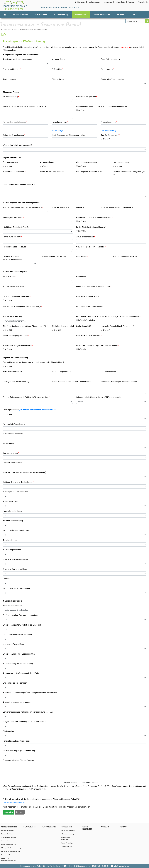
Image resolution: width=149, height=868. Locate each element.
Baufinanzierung (61, 15)
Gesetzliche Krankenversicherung (9, 859)
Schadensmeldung (67, 834)
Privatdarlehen (41, 15)
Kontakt (135, 15)
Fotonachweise (143, 2)
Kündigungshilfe (66, 846)
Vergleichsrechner (20, 15)
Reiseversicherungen (9, 855)
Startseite (80, 2)
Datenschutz (120, 2)
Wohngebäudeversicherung (10, 848)
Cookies (131, 2)
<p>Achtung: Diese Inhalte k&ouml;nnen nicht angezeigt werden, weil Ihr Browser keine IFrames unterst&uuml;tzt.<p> (74, 427)
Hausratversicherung (9, 844)
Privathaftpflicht (7, 834)
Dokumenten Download (65, 838)
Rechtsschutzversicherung (10, 851)
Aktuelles (121, 15)
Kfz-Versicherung (7, 830)
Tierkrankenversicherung (10, 841)
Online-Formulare (40, 30)
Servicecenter (81, 15)
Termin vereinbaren (102, 15)
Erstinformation (94, 2)
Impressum (108, 2)
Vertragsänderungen (68, 830)
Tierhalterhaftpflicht (9, 837)
